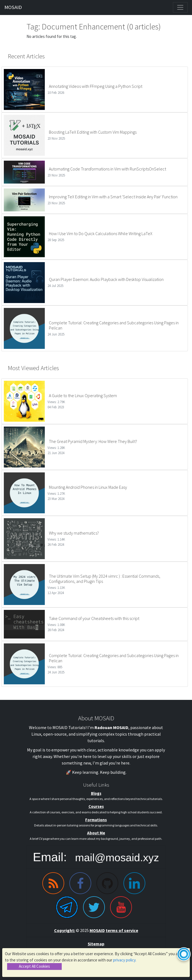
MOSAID (13, 7)
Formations (96, 820)
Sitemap (96, 944)
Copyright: (65, 930)
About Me (96, 833)
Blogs (96, 793)
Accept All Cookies (34, 966)
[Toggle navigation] (180, 7)
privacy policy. (125, 960)
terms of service (122, 930)
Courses (96, 806)
